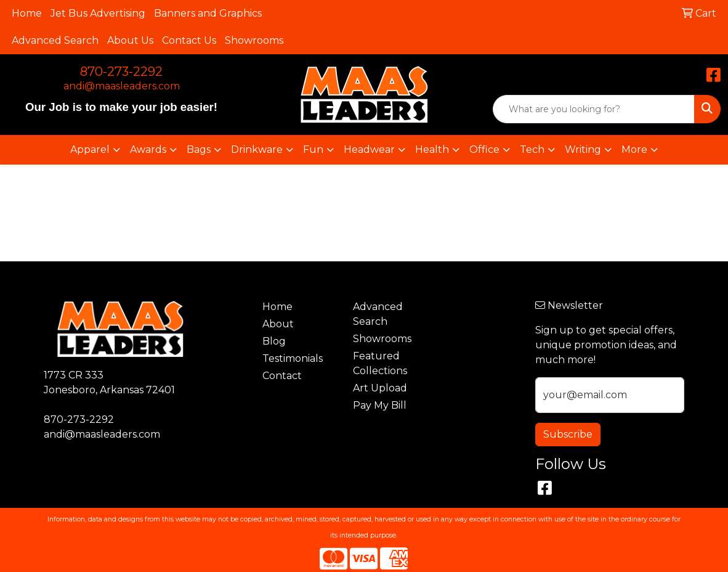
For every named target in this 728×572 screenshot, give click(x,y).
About (278, 324)
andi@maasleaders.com (122, 86)
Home (27, 13)
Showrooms (254, 40)
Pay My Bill (380, 405)
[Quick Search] (594, 109)
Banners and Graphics (208, 13)
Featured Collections (380, 363)
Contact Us (189, 40)
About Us (130, 40)
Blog (274, 341)
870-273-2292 (121, 71)
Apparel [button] (90, 149)
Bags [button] (199, 149)
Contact (282, 376)
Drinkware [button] (257, 149)
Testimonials (293, 358)
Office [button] (484, 149)
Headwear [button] (369, 149)
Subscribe (568, 434)
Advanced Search (55, 40)
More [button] (634, 149)
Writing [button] (583, 149)
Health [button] (432, 149)
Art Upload (380, 388)
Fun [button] (313, 149)
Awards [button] (148, 149)
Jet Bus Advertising (98, 13)
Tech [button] (532, 149)
